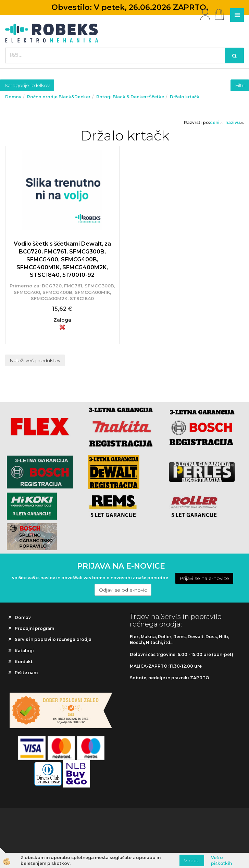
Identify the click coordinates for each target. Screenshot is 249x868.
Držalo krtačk (185, 97)
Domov (13, 97)
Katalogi (24, 651)
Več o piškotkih (221, 860)
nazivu (235, 122)
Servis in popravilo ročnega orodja (53, 639)
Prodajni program (34, 628)
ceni (217, 122)
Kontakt (24, 662)
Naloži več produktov (35, 360)
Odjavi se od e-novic (123, 590)
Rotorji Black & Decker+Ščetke (130, 97)
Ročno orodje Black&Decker (59, 97)
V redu (192, 860)
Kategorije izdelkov (27, 85)
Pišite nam (26, 673)
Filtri (240, 85)
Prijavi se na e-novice (204, 578)
